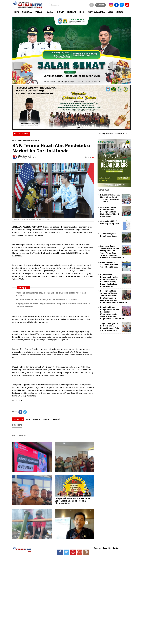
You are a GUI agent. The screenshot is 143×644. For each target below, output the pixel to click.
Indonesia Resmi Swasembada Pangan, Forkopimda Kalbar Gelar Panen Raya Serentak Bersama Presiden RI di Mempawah (112, 252)
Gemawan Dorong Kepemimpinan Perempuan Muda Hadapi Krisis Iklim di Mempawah (110, 212)
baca (88, 157)
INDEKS (120, 12)
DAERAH (51, 12)
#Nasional (55, 419)
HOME (16, 12)
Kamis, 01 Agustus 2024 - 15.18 (27, 158)
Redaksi (98, 548)
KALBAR (38, 12)
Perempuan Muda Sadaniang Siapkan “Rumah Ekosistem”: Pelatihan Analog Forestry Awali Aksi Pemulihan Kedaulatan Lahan (114, 297)
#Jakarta (37, 419)
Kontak (116, 548)
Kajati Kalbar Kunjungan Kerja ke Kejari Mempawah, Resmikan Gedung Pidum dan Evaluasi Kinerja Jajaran (109, 280)
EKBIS (82, 12)
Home (14, 140)
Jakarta (24, 140)
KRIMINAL (72, 12)
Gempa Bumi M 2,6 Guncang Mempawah (110, 222)
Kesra (30, 140)
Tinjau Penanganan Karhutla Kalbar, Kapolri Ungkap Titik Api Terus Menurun (110, 327)
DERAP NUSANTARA (96, 12)
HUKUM (61, 12)
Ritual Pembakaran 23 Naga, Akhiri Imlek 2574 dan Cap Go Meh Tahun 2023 (110, 198)
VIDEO (111, 12)
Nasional (36, 140)
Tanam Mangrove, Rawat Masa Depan (109, 235)
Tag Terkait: (18, 419)
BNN (19, 140)
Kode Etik (107, 548)
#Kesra (46, 419)
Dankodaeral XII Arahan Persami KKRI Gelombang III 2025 (110, 265)
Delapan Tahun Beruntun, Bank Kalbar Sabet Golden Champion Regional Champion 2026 (73, 501)
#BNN (28, 419)
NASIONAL (27, 12)
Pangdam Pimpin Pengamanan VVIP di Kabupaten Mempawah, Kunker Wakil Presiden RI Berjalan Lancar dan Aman (112, 313)
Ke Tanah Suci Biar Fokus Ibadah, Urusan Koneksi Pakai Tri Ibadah (46, 300)
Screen (100, 5)
